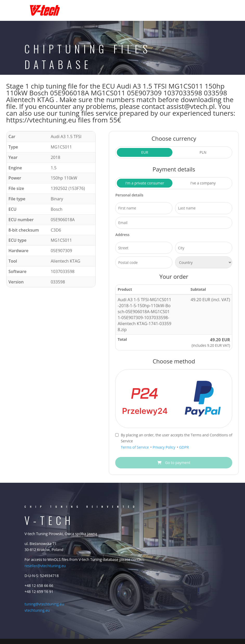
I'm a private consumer (145, 183)
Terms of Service (135, 447)
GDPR (184, 447)
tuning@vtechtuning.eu (44, 604)
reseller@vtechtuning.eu (45, 566)
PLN (203, 152)
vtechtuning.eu (37, 610)
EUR (145, 152)
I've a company (203, 183)
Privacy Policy (165, 447)
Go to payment (174, 463)
